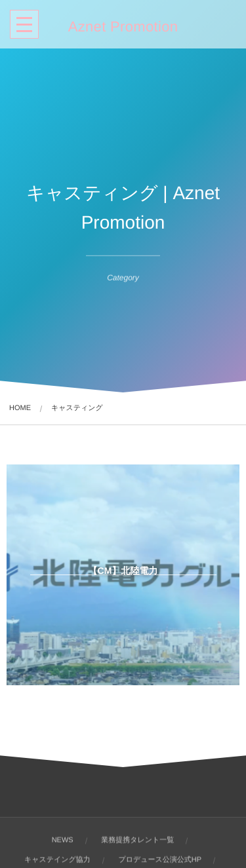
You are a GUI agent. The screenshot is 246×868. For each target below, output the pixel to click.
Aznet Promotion (123, 27)
